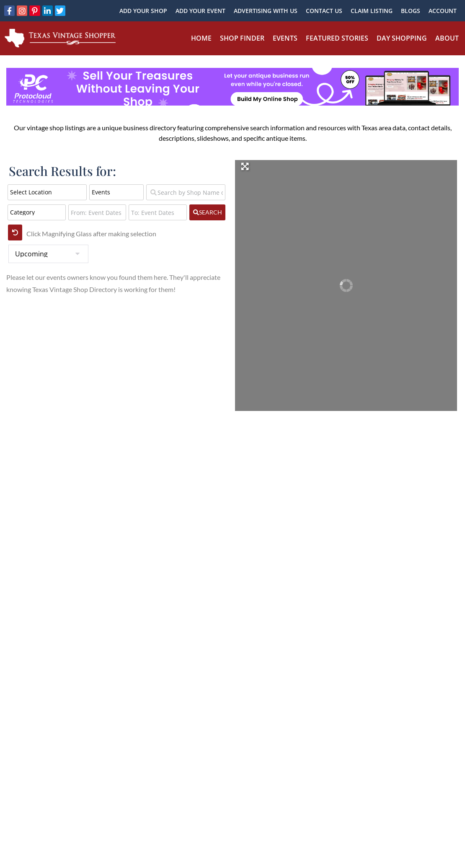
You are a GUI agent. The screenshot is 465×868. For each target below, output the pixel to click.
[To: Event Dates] (158, 212)
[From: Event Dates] (97, 212)
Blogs (411, 11)
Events (285, 38)
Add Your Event (200, 11)
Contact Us (324, 11)
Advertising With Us (266, 11)
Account (443, 11)
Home (201, 38)
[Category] (37, 212)
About (447, 38)
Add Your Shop (143, 11)
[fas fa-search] (208, 212)
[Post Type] (116, 192)
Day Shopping (402, 38)
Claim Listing (372, 11)
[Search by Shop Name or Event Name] (186, 192)
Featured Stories (337, 38)
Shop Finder (242, 38)
